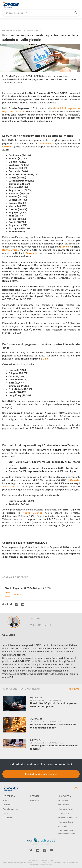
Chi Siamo (7, 805)
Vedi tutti (74, 689)
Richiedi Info (8, 818)
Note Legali (62, 826)
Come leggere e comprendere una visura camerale (54, 747)
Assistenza (35, 800)
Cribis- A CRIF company (11, 5)
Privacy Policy (63, 805)
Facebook (44, 850)
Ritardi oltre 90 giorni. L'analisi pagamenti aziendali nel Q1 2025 (54, 705)
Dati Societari (63, 800)
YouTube (51, 850)
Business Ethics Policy (67, 818)
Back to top (77, 788)
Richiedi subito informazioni (41, 774)
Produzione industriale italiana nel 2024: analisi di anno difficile (53, 726)
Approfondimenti (10, 809)
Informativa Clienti (65, 822)
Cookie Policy (63, 813)
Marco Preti (40, 625)
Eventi (6, 813)
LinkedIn (38, 850)
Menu (77, 5)
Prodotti (6, 800)
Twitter (31, 850)
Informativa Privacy (66, 809)
